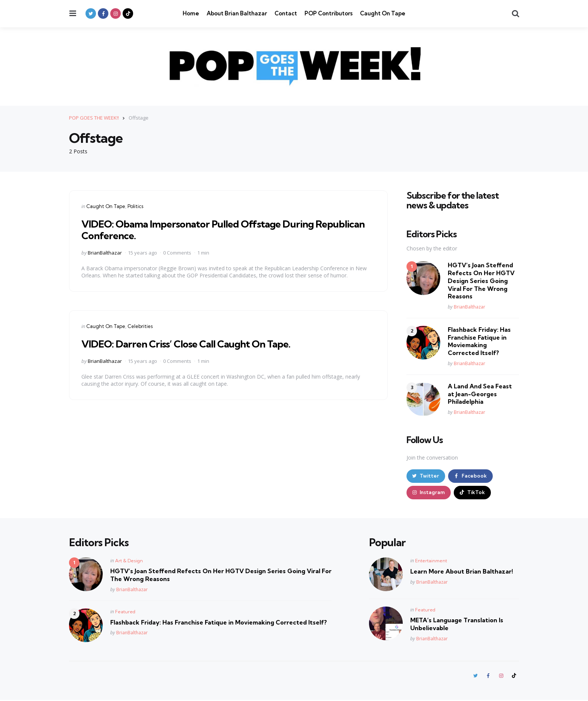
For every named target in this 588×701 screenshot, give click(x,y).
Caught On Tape (383, 13)
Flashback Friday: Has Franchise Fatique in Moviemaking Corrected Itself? (479, 341)
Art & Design (129, 561)
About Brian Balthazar (237, 13)
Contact (286, 13)
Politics (135, 206)
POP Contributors (328, 13)
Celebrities (140, 326)
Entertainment (431, 561)
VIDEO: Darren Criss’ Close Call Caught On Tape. (192, 343)
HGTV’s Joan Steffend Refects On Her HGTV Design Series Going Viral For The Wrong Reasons (481, 281)
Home (191, 13)
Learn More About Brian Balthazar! (462, 572)
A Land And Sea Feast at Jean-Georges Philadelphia (480, 394)
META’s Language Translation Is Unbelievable (457, 625)
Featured (125, 612)
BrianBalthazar (105, 252)
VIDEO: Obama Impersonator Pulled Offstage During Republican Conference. (205, 229)
